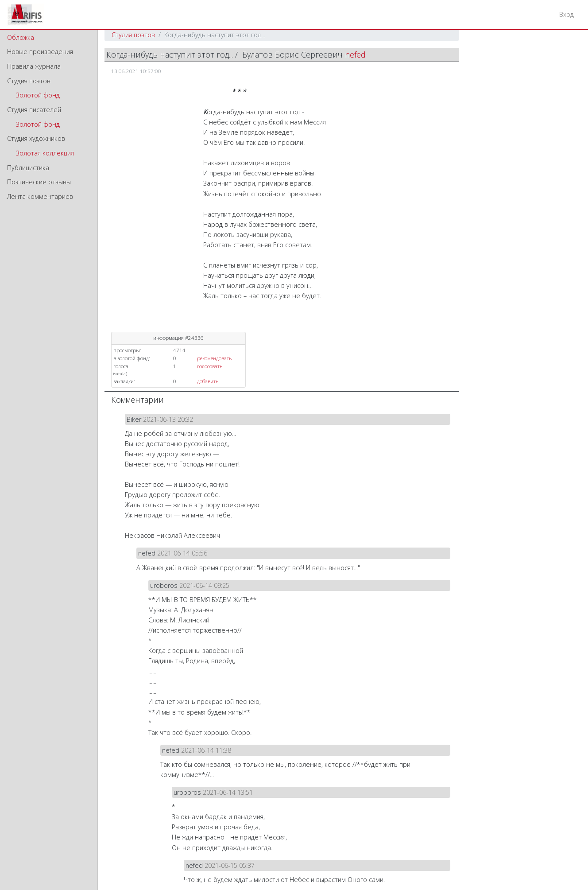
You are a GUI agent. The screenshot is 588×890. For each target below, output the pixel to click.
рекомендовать (214, 358)
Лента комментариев (40, 196)
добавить (208, 381)
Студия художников (36, 138)
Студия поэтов (29, 81)
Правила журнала (34, 66)
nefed (355, 54)
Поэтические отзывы (39, 182)
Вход (567, 14)
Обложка (21, 37)
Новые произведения (40, 52)
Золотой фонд (38, 95)
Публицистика (28, 168)
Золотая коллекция (45, 153)
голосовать (210, 366)
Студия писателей (34, 110)
